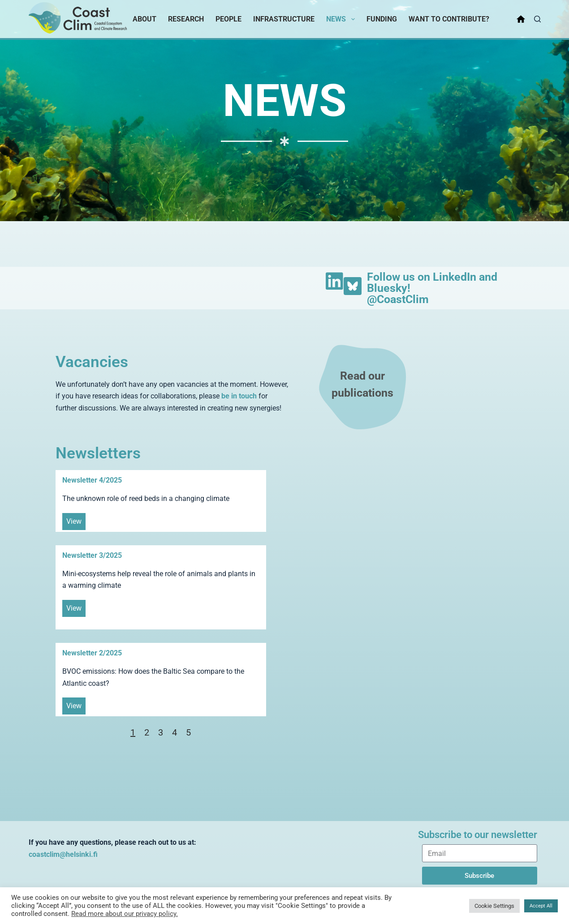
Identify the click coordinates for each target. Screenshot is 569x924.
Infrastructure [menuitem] (284, 19)
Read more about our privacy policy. (125, 914)
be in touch (239, 396)
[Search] (537, 19)
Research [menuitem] (186, 19)
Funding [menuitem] (382, 19)
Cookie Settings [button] (494, 906)
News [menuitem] (342, 19)
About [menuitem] (144, 19)
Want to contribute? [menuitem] (449, 19)
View (74, 521)
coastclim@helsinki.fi (63, 854)
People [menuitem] (228, 19)
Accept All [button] (541, 906)
